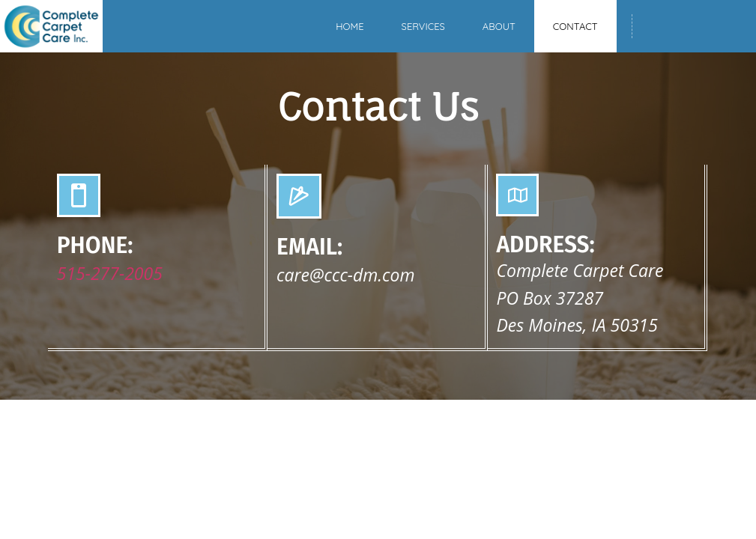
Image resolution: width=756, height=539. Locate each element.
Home (350, 26)
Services (423, 26)
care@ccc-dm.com (345, 275)
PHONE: (95, 246)
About (499, 26)
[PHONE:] (79, 195)
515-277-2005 (110, 273)
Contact (575, 26)
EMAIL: (309, 247)
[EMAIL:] (299, 196)
